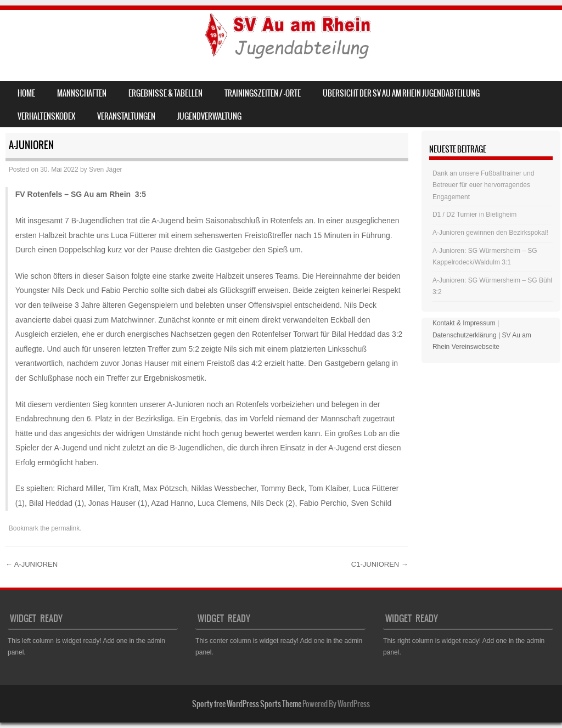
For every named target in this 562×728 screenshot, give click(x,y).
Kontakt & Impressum (464, 323)
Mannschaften (82, 93)
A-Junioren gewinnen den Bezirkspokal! (490, 233)
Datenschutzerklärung (465, 335)
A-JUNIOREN (32, 564)
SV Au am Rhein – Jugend (100, 36)
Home (26, 93)
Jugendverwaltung (209, 116)
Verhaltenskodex (46, 116)
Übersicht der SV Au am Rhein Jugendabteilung (401, 93)
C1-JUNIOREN (380, 564)
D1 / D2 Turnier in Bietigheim (474, 215)
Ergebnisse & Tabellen (165, 93)
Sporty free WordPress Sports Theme (247, 704)
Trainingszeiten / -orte (263, 93)
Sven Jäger (106, 170)
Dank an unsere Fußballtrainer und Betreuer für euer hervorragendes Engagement (483, 185)
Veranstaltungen (126, 116)
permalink (65, 528)
